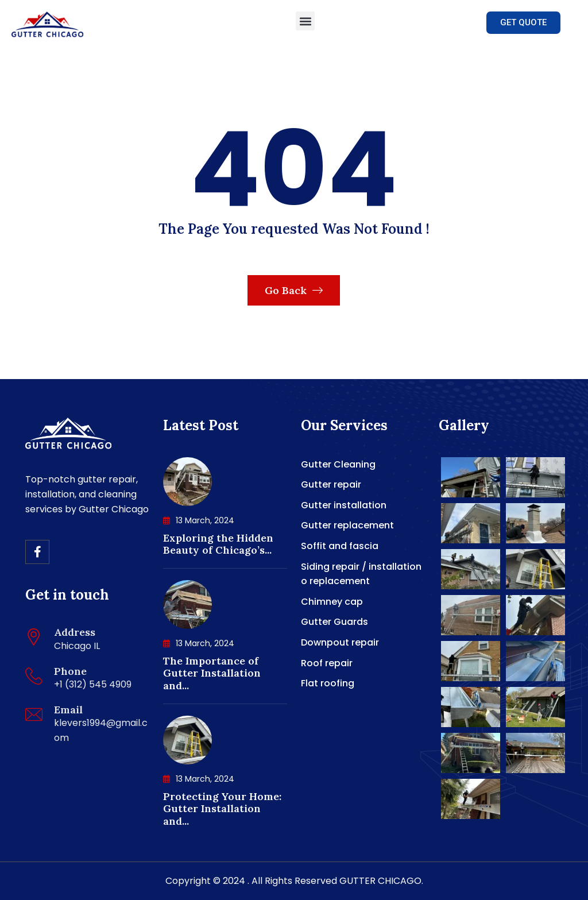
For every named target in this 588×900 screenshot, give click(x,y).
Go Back (294, 290)
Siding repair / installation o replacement (361, 574)
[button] (305, 21)
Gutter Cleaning (338, 464)
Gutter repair (331, 484)
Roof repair (327, 663)
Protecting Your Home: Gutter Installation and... (222, 809)
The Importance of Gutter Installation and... (212, 673)
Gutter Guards (334, 622)
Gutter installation (344, 505)
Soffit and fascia (340, 546)
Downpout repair (340, 642)
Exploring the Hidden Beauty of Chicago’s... (218, 544)
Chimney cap (332, 602)
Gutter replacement (347, 525)
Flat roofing (328, 683)
